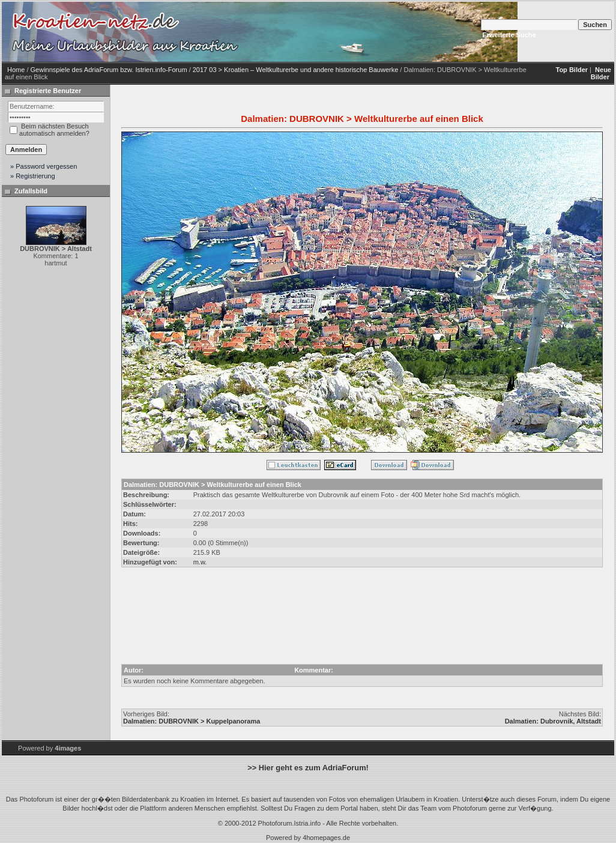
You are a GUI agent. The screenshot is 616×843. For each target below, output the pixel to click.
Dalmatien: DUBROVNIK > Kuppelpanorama (192, 721)
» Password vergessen (44, 166)
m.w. (200, 562)
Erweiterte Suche (509, 35)
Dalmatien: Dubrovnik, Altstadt (553, 721)
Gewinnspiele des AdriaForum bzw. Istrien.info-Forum (109, 70)
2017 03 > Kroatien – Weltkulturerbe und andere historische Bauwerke (296, 70)
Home (16, 70)
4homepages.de (326, 838)
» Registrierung (33, 176)
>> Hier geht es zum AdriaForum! (308, 768)
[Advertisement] (362, 612)
